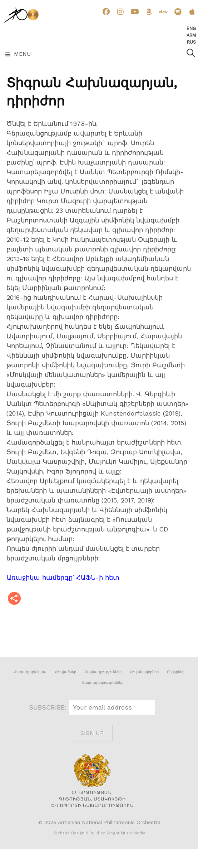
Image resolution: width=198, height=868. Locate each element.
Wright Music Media (126, 833)
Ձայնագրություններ (103, 672)
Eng (191, 28)
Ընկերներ (176, 672)
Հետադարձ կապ (30, 672)
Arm (191, 35)
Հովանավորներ (144, 672)
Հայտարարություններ (103, 683)
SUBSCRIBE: (49, 707)
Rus (191, 42)
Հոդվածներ (65, 672)
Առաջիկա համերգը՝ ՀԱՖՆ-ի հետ (63, 577)
